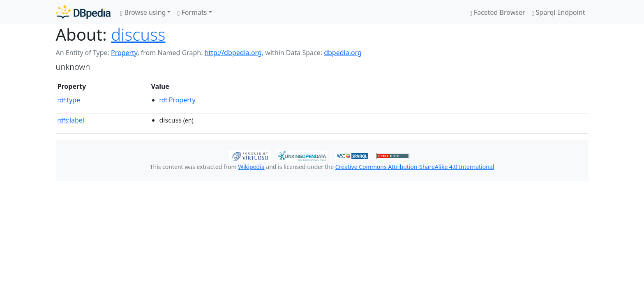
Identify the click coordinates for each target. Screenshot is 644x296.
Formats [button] (192, 12)
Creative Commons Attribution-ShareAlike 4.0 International (415, 167)
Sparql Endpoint (559, 12)
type (69, 100)
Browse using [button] (143, 12)
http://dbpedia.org (233, 53)
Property (124, 53)
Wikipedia (251, 167)
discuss (138, 34)
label (71, 120)
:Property (178, 100)
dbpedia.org (343, 53)
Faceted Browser (497, 12)
